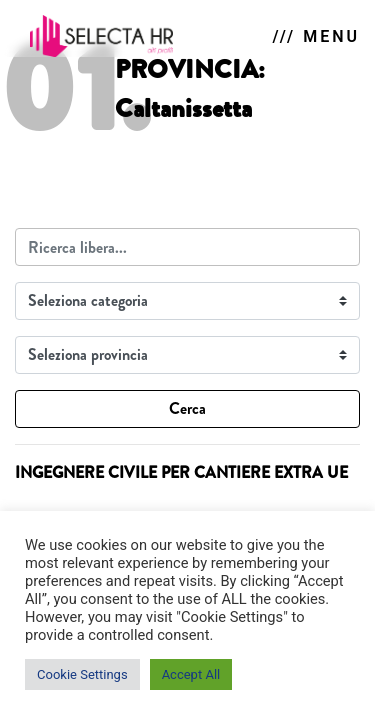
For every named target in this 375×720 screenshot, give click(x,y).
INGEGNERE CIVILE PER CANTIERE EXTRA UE (181, 472)
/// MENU (316, 36)
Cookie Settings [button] (82, 674)
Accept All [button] (191, 674)
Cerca (187, 408)
